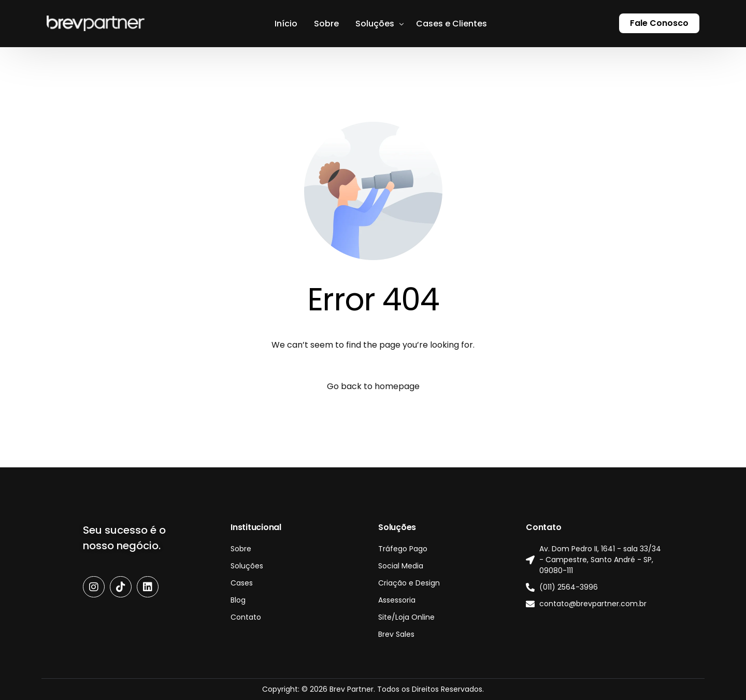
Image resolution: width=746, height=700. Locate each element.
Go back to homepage (373, 386)
